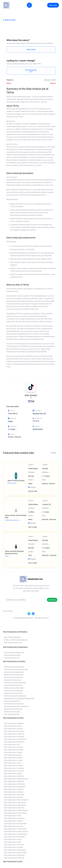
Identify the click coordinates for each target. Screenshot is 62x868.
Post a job (53, 5)
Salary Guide (31, 49)
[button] (29, 5)
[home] (6, 5)
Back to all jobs (9, 20)
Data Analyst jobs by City (13, 861)
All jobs (53, 453)
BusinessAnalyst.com (31, 71)
